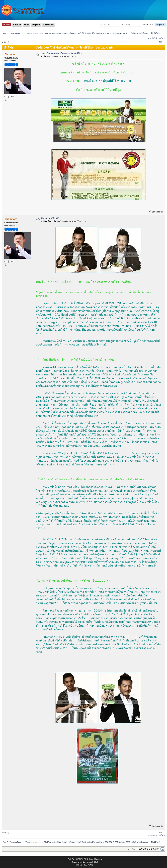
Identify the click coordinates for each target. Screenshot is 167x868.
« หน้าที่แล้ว (153, 38)
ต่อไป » (162, 38)
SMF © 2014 (83, 859)
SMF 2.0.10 (72, 859)
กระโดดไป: (131, 849)
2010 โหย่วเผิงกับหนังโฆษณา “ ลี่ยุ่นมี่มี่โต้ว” (62, 54)
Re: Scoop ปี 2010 (50, 218)
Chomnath (11, 54)
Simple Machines (95, 859)
